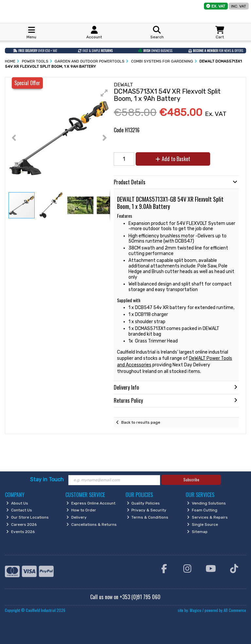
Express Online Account (91, 503)
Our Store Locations (27, 517)
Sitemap (197, 532)
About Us (17, 503)
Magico (196, 610)
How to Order (81, 510)
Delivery (76, 517)
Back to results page (141, 422)
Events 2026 (20, 532)
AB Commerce (235, 610)
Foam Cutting (202, 510)
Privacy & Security (147, 510)
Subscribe (191, 479)
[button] (104, 93)
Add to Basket (173, 159)
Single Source (202, 524)
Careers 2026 (21, 524)
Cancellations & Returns (92, 524)
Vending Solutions (206, 503)
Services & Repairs (207, 517)
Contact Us (19, 510)
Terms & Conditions (148, 517)
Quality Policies (143, 503)
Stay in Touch (47, 479)
